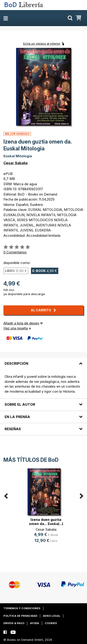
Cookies (51, 623)
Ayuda (35, 623)
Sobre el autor (20, 404)
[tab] (43, 361)
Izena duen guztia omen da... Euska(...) (46, 522)
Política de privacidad (20, 616)
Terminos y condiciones (22, 608)
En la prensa (17, 417)
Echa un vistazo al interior (42, 43)
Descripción (16, 363)
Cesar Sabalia (15, 163)
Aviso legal (52, 616)
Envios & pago (14, 623)
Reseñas (13, 429)
